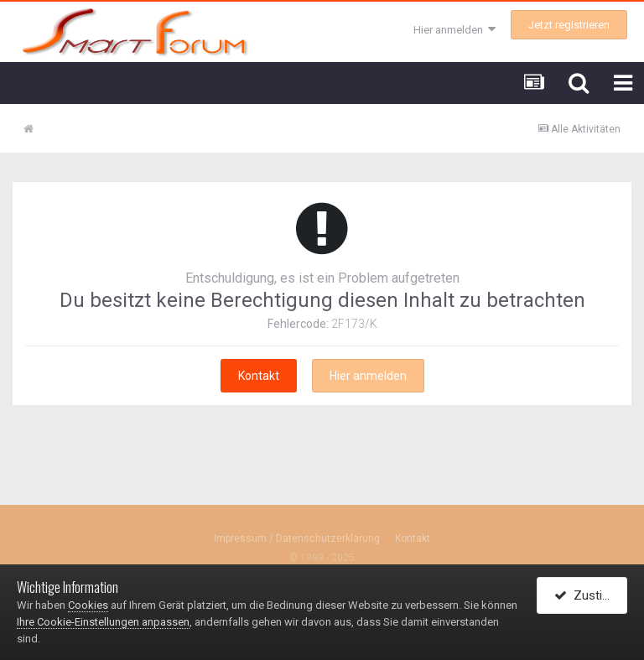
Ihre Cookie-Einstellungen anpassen (103, 622)
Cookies (88, 605)
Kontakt (259, 376)
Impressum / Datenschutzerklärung (297, 538)
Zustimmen (591, 595)
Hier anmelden (454, 30)
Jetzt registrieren (569, 25)
